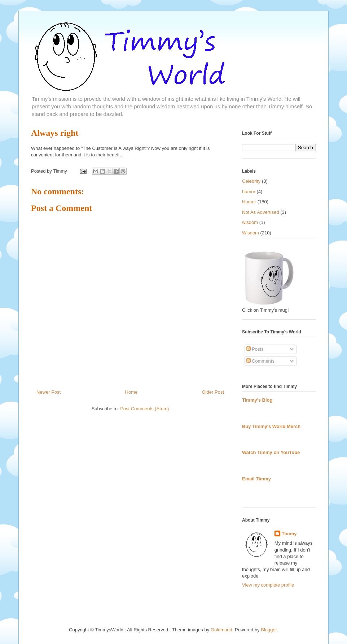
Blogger (269, 630)
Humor (249, 202)
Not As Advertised (261, 212)
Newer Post (49, 392)
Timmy (289, 534)
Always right (55, 133)
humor (249, 192)
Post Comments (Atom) (144, 409)
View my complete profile (268, 585)
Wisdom (251, 233)
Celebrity (251, 181)
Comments (260, 361)
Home (131, 392)
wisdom (250, 222)
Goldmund (221, 630)
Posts (255, 349)
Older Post (213, 392)
